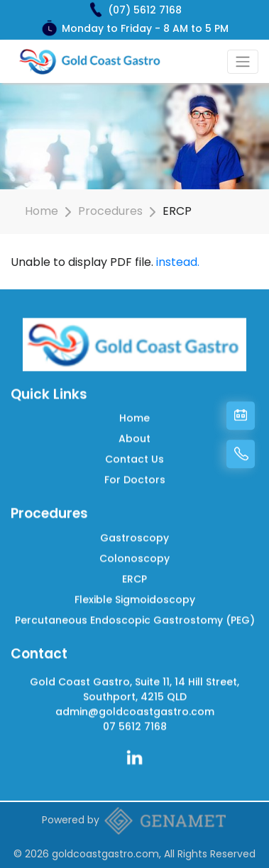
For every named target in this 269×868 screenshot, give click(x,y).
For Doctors (135, 474)
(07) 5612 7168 (145, 10)
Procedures (110, 211)
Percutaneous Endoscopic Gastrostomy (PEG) (135, 614)
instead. (178, 262)
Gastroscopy (134, 532)
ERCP (134, 573)
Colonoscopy (134, 552)
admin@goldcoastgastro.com (135, 706)
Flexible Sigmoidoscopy (135, 594)
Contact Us (134, 453)
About (134, 433)
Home (42, 211)
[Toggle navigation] (243, 62)
